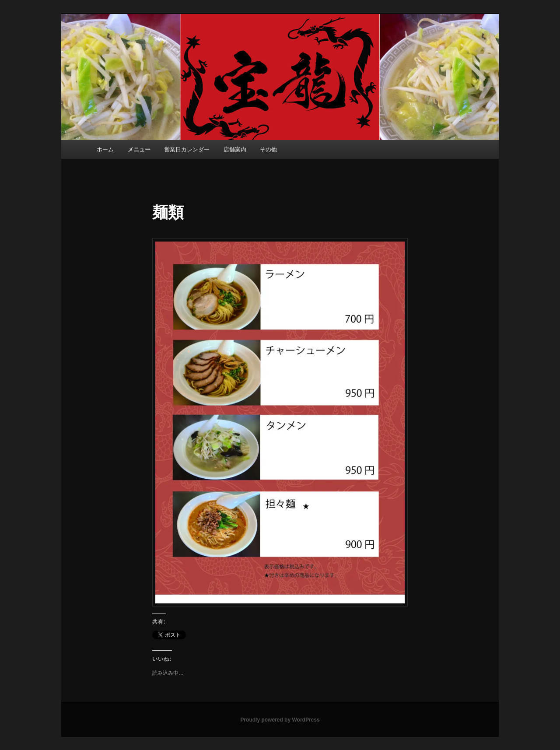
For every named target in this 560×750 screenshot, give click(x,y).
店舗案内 (235, 149)
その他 (268, 149)
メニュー (139, 149)
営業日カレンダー (187, 149)
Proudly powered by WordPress (280, 720)
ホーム (105, 149)
